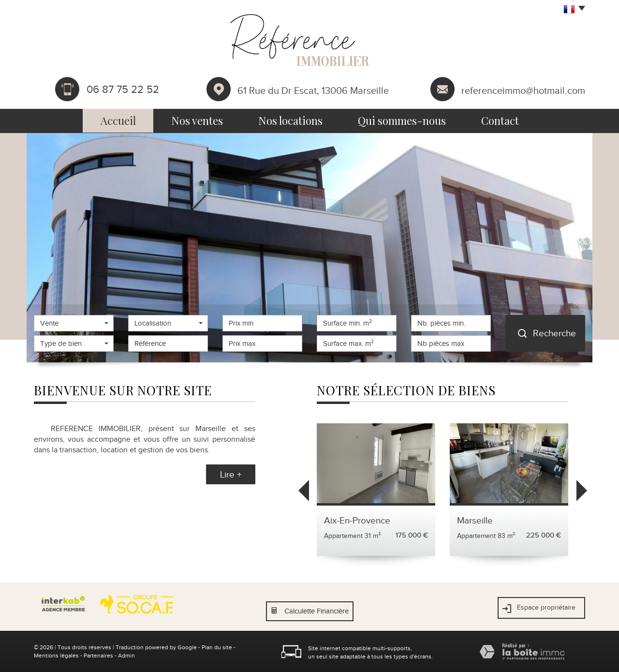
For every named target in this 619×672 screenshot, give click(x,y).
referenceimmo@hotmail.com (523, 90)
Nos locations (290, 120)
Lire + (231, 474)
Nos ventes (197, 120)
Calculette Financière (317, 611)
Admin (126, 656)
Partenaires (98, 656)
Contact (500, 120)
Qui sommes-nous (402, 120)
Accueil (118, 120)
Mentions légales (56, 656)
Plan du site (217, 647)
